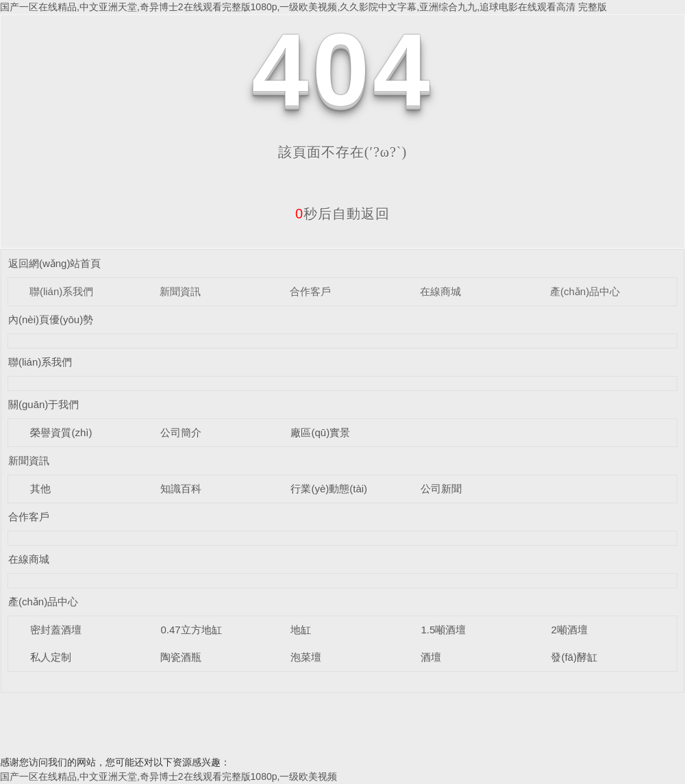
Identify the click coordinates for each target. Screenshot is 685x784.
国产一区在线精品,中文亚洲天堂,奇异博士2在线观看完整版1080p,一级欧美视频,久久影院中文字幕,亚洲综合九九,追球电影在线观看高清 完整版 (303, 7)
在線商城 (440, 291)
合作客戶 (310, 291)
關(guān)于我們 (43, 404)
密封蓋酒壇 (56, 630)
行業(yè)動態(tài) (329, 489)
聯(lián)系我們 (61, 291)
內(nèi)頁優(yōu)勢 (51, 319)
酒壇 (431, 657)
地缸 (301, 630)
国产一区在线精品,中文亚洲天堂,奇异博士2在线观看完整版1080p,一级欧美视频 (169, 776)
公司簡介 (181, 432)
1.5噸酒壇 (443, 630)
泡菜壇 (306, 657)
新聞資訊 (180, 291)
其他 (40, 489)
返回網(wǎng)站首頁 (55, 263)
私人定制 (51, 657)
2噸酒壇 (569, 630)
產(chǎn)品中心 (585, 291)
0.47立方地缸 (191, 630)
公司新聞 (441, 489)
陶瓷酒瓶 (181, 657)
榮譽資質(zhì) (61, 432)
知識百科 (181, 489)
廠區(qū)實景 (320, 432)
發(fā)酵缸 (574, 657)
